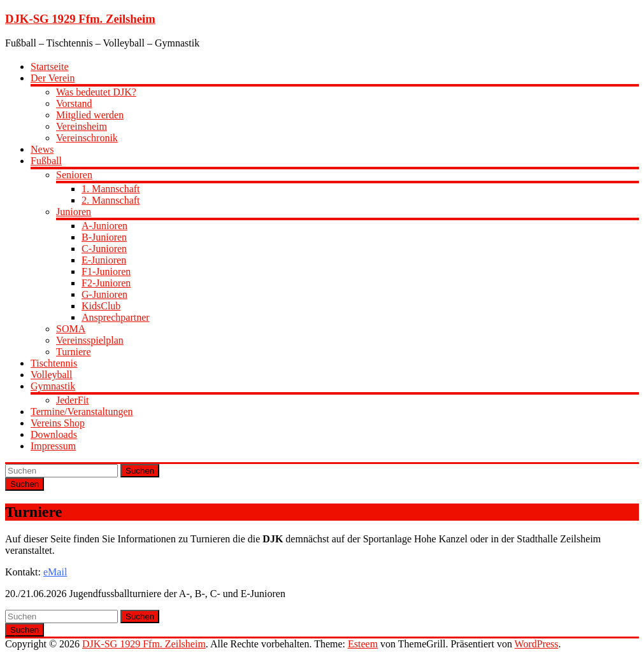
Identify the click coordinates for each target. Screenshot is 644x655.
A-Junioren (104, 226)
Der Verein (53, 78)
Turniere (74, 352)
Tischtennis (54, 363)
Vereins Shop (58, 423)
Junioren (74, 212)
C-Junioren (104, 249)
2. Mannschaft (111, 200)
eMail (55, 572)
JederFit (73, 400)
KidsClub (101, 306)
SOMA (71, 329)
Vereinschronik (87, 138)
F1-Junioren (106, 271)
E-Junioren (104, 260)
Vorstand (74, 103)
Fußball (46, 161)
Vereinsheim (82, 126)
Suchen (140, 471)
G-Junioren (104, 294)
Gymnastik (53, 386)
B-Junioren (104, 237)
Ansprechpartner (116, 317)
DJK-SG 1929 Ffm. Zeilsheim (80, 19)
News (42, 149)
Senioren (74, 175)
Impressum (53, 446)
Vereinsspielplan (90, 340)
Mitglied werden (90, 115)
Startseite (50, 67)
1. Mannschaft (111, 189)
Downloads (54, 434)
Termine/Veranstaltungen (82, 412)
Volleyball (51, 375)
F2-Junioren (106, 283)
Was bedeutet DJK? (96, 92)
